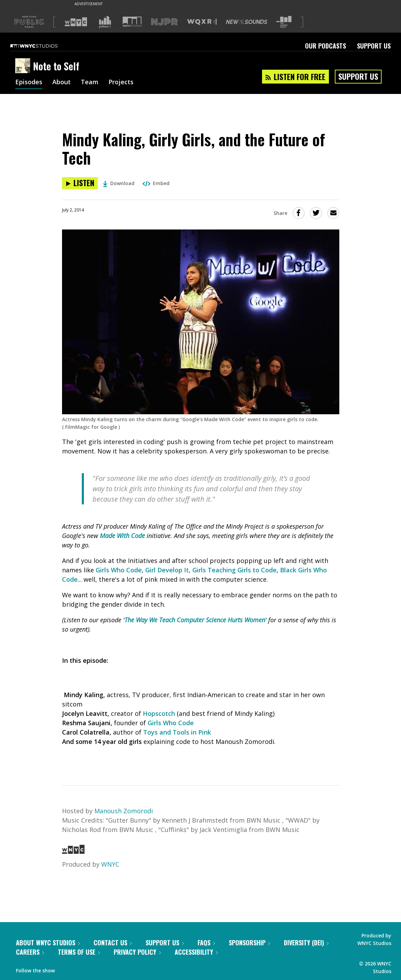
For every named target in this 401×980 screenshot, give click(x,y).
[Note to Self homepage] (24, 66)
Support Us (374, 46)
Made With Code (122, 536)
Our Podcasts (325, 46)
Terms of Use (79, 952)
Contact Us (113, 943)
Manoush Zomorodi (124, 811)
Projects (121, 83)
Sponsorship (249, 943)
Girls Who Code (119, 570)
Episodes (29, 83)
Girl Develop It (167, 570)
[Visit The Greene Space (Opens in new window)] (284, 22)
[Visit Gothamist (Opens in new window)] (105, 22)
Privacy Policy (137, 952)
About (62, 83)
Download (119, 183)
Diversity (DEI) (306, 943)
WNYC (110, 864)
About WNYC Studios (48, 943)
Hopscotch (159, 713)
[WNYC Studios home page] (43, 46)
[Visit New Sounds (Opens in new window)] (247, 22)
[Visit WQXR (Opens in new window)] (202, 22)
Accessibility (196, 952)
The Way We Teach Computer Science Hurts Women (195, 620)
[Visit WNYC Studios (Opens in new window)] (132, 22)
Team (90, 83)
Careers (30, 952)
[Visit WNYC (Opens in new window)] (76, 22)
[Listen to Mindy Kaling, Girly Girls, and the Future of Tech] (80, 183)
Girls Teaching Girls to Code (234, 570)
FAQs (206, 943)
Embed (156, 183)
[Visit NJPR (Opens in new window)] (164, 22)
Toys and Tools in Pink (177, 732)
